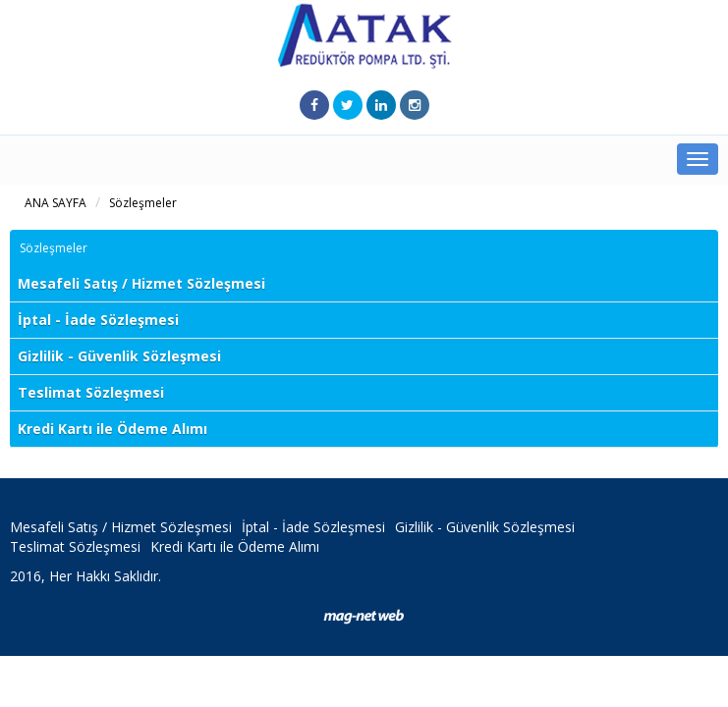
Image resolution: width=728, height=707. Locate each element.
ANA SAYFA (56, 203)
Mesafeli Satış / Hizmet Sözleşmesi (141, 283)
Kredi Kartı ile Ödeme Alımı (112, 429)
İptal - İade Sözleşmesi (98, 320)
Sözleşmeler (143, 203)
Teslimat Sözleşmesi (91, 392)
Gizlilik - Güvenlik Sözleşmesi (119, 356)
